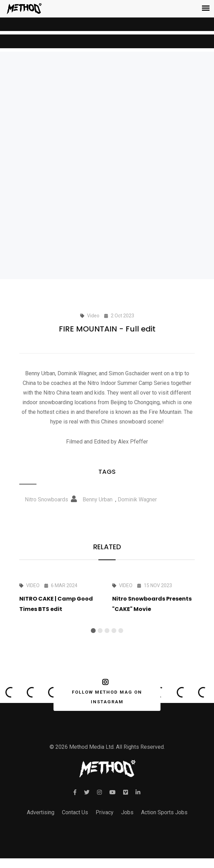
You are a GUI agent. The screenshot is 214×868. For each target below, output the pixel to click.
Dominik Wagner (137, 499)
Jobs (127, 812)
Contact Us (75, 812)
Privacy (105, 812)
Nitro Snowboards (46, 499)
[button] (93, 631)
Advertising (41, 812)
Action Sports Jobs (164, 812)
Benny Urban (98, 499)
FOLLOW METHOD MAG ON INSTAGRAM (106, 692)
